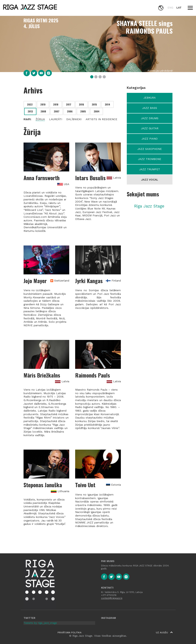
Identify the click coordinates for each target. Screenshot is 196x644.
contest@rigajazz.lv (112, 598)
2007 (57, 111)
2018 (56, 104)
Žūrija (40, 119)
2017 (69, 104)
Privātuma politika (70, 633)
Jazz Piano (150, 139)
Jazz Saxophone (150, 149)
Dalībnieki (74, 119)
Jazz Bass (150, 108)
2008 (43, 111)
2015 (94, 104)
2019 (43, 104)
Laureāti (56, 119)
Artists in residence (101, 119)
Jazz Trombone (150, 159)
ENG (170, 8)
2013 (30, 111)
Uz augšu (164, 633)
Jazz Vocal (150, 180)
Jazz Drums (150, 118)
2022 (30, 104)
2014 (107, 104)
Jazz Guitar (150, 128)
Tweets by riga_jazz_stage (40, 623)
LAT (179, 8)
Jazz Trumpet (150, 169)
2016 (81, 104)
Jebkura (150, 98)
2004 (97, 111)
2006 (70, 111)
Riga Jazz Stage (149, 206)
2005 (83, 111)
